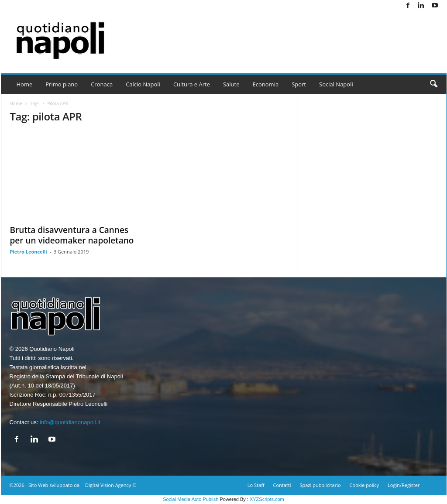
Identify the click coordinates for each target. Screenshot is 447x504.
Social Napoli (336, 84)
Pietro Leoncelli (29, 252)
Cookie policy (364, 485)
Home (25, 84)
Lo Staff (256, 485)
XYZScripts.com (267, 499)
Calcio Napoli (143, 84)
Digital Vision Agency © (111, 485)
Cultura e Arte (192, 84)
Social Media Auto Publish (191, 499)
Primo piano (62, 84)
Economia (266, 84)
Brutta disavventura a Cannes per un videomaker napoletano (72, 235)
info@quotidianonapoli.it (70, 422)
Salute (231, 84)
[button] (433, 84)
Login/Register (404, 485)
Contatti (282, 485)
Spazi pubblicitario (320, 485)
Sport (299, 84)
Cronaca (102, 84)
